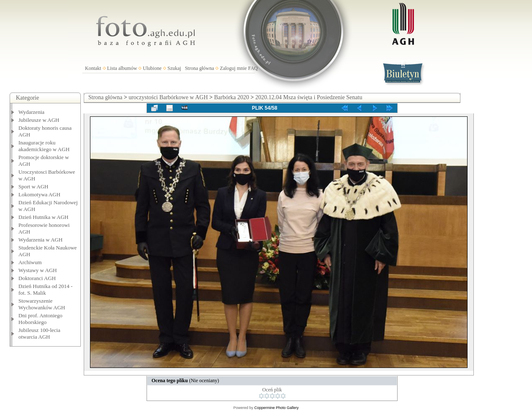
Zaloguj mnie (233, 68)
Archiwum (30, 262)
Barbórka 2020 (231, 97)
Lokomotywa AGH (39, 194)
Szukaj (174, 68)
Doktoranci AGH (37, 278)
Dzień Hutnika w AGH (44, 217)
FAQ (253, 68)
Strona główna (200, 68)
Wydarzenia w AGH (40, 240)
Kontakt (93, 68)
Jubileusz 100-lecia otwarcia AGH (39, 333)
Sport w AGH (33, 186)
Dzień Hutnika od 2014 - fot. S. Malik (45, 289)
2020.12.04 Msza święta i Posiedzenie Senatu (309, 97)
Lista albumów (122, 68)
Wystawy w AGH (38, 270)
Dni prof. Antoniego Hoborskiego (40, 319)
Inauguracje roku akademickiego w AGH (44, 146)
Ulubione (152, 68)
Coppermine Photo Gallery (276, 408)
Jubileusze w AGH (39, 120)
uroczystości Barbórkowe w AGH (168, 97)
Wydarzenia (31, 112)
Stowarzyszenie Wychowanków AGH (42, 304)
